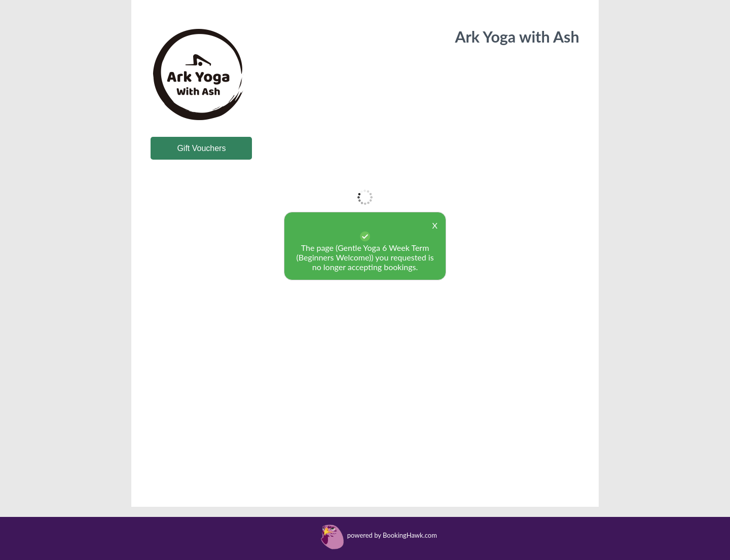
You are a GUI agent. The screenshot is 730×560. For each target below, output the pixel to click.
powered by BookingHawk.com (392, 535)
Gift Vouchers (201, 148)
